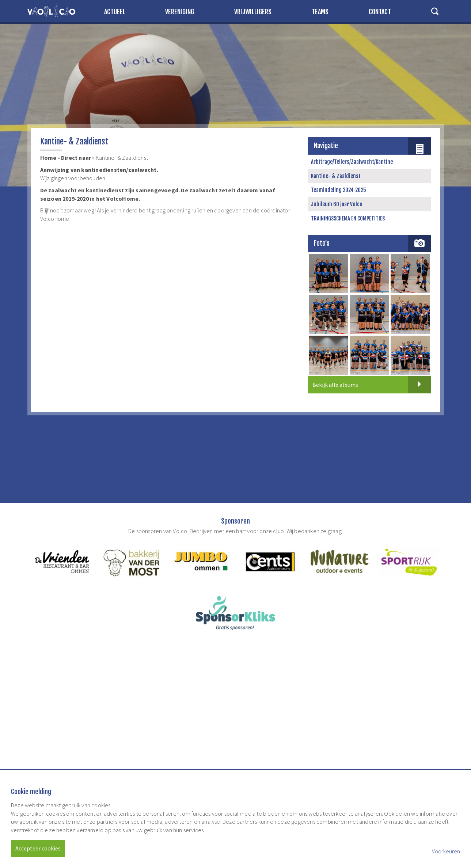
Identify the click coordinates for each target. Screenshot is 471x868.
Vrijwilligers (253, 12)
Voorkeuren (446, 851)
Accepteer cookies (38, 848)
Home (48, 158)
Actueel (115, 12)
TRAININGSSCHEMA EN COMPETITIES (348, 218)
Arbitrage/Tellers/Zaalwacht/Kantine (352, 162)
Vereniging (180, 12)
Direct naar (76, 158)
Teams (320, 12)
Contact (380, 12)
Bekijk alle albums (372, 385)
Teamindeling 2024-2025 (339, 190)
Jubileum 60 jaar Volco (337, 204)
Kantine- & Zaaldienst (336, 176)
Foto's (322, 243)
